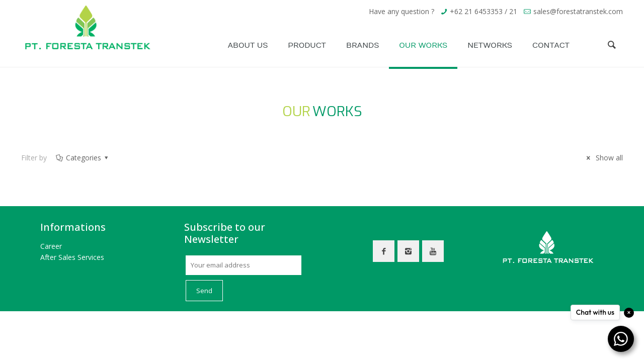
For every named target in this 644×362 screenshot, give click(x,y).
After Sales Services (72, 257)
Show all (603, 158)
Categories (83, 158)
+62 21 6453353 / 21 (484, 11)
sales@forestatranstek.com (578, 11)
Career (51, 246)
